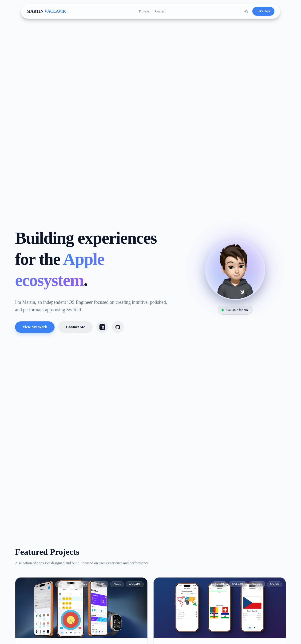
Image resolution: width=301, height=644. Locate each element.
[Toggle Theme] (246, 11)
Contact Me (75, 327)
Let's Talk (263, 11)
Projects (144, 11)
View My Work (35, 327)
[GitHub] (118, 327)
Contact (160, 11)
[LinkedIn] (102, 327)
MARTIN (46, 11)
